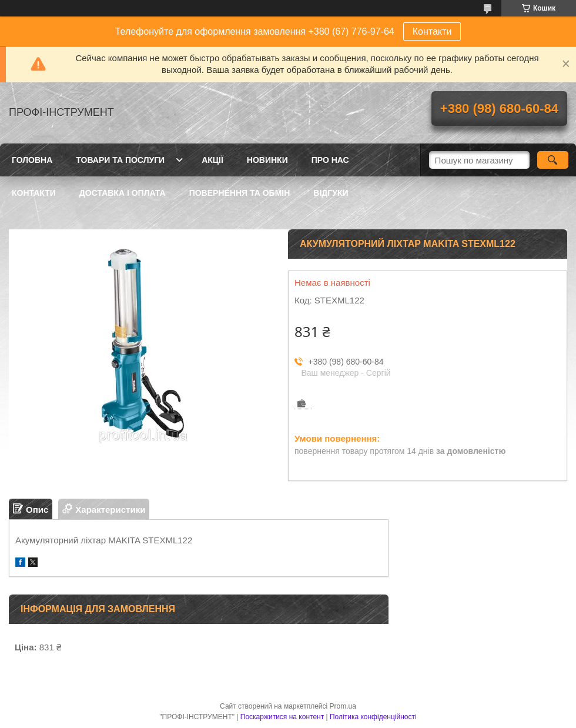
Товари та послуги (120, 160)
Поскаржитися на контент (282, 717)
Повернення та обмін (240, 193)
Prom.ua (343, 706)
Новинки (267, 160)
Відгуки (331, 193)
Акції (212, 160)
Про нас (330, 160)
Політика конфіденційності (373, 717)
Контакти (432, 31)
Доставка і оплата (123, 193)
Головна (32, 160)
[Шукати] (553, 160)
